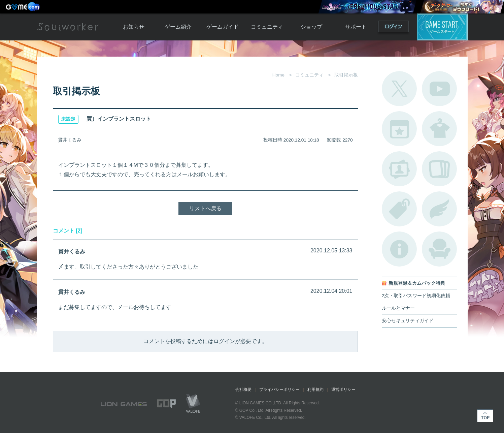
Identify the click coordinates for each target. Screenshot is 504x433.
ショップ (311, 27)
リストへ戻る (205, 208)
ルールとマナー (398, 308)
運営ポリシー (343, 390)
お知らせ (134, 27)
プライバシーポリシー (279, 390)
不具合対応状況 (399, 249)
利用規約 (315, 390)
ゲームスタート (442, 27)
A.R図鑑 (439, 169)
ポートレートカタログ (399, 169)
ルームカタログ (439, 249)
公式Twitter (399, 89)
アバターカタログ (439, 129)
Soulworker (68, 27)
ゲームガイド (223, 27)
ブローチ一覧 (439, 209)
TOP (485, 416)
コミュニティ (267, 27)
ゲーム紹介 (178, 27)
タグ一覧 (399, 209)
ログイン (394, 28)
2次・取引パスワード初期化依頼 (416, 296)
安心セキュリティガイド (408, 321)
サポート (356, 27)
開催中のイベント (399, 129)
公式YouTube (439, 89)
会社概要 (243, 390)
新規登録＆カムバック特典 (417, 283)
